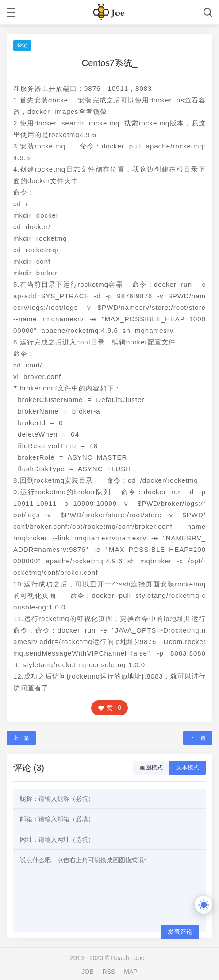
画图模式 (151, 767)
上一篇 (21, 738)
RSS (109, 972)
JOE (87, 972)
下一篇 (198, 738)
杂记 (22, 45)
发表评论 (180, 932)
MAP (131, 972)
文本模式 (188, 767)
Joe (140, 958)
